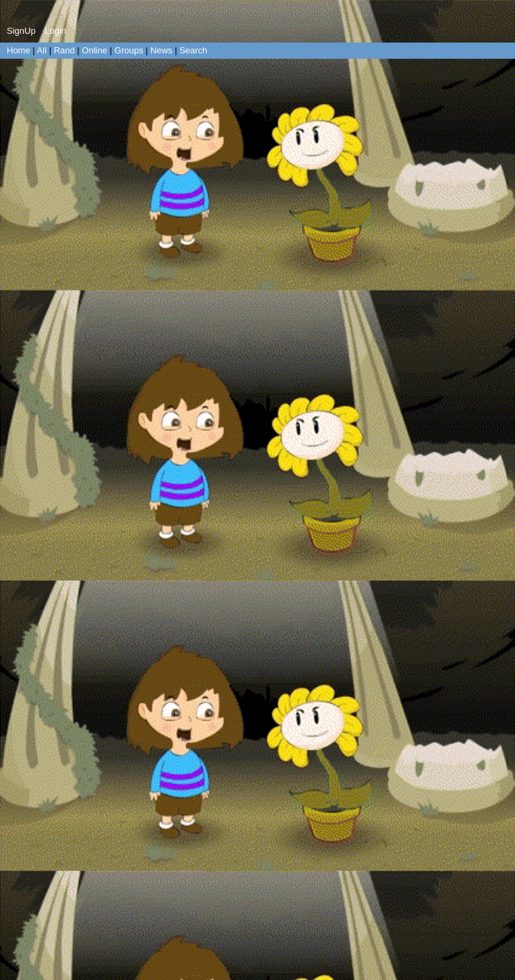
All (43, 50)
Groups (129, 50)
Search (193, 50)
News (162, 50)
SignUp (21, 31)
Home (19, 50)
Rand (64, 50)
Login (55, 31)
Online (94, 50)
